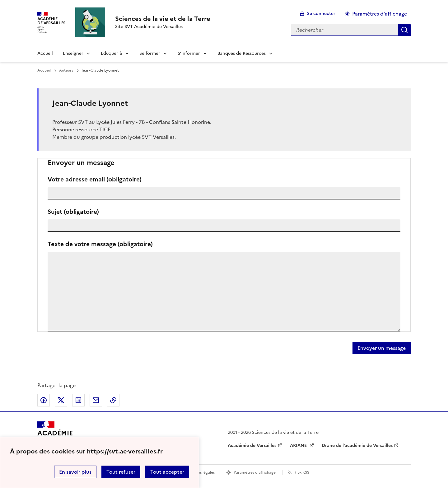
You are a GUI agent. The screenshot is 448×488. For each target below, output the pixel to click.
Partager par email (96, 400)
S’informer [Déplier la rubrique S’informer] (189, 53)
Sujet (73, 212)
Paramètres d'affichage (255, 472)
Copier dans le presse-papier (113, 400)
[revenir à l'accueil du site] (163, 19)
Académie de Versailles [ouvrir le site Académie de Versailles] (252, 446)
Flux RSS (302, 472)
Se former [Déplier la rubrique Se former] (150, 53)
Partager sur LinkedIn (78, 400)
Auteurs (66, 70)
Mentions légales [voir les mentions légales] (200, 472)
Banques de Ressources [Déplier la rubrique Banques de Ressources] (242, 53)
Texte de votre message (100, 244)
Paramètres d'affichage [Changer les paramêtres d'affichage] (380, 14)
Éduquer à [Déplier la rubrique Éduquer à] (111, 53)
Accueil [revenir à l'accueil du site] (45, 53)
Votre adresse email (95, 179)
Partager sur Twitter (61, 400)
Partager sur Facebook (44, 400)
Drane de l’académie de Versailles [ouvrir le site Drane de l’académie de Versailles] (357, 446)
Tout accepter (167, 472)
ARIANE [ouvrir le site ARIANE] (299, 446)
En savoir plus (75, 472)
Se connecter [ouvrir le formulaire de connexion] (321, 14)
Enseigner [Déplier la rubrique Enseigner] (73, 53)
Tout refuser (121, 472)
